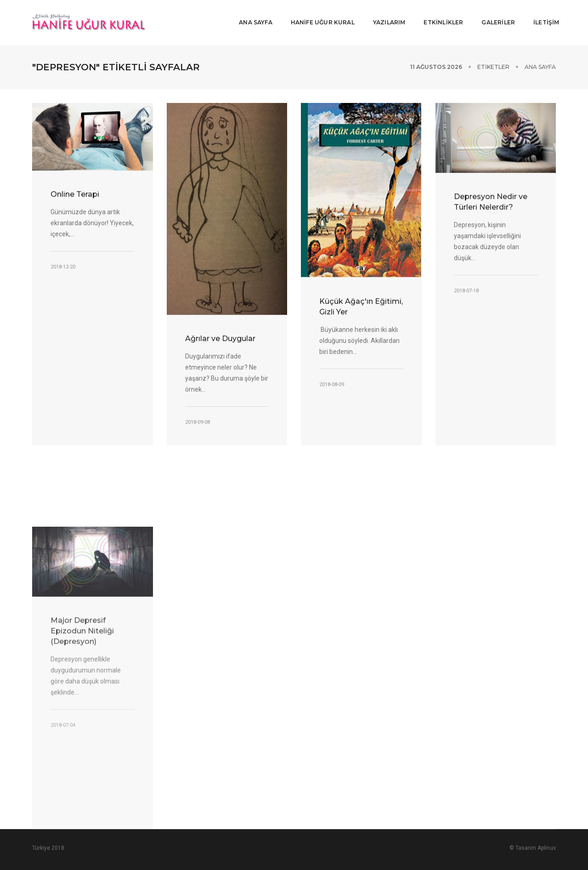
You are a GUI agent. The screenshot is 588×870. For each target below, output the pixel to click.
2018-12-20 (63, 265)
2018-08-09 (332, 382)
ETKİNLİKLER (440, 16)
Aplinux (547, 836)
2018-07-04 (63, 812)
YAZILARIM (386, 16)
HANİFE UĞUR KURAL (319, 16)
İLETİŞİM (543, 16)
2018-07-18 (466, 289)
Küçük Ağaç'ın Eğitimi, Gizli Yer (361, 304)
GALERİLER (495, 16)
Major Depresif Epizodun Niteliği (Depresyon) (82, 718)
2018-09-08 (198, 420)
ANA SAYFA (252, 16)
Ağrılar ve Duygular (220, 336)
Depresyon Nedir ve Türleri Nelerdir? (491, 200)
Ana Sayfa (540, 55)
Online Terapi (75, 192)
